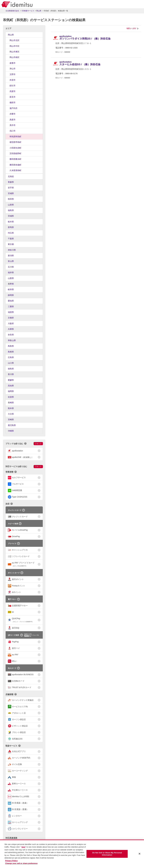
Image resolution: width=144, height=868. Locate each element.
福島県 (11, 210)
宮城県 (11, 193)
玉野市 (13, 74)
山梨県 (11, 278)
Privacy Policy (11, 862)
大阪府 (11, 323)
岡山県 (11, 35)
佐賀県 (11, 397)
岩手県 (11, 188)
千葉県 (11, 239)
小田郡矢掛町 (15, 148)
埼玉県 (11, 233)
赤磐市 (13, 114)
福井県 (11, 272)
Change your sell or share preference (21, 865)
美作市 (13, 125)
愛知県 (11, 301)
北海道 (11, 176)
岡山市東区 (14, 52)
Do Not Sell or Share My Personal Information (107, 855)
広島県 (11, 357)
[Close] (139, 855)
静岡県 (11, 295)
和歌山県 (12, 340)
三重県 (11, 307)
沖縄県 (11, 431)
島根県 (11, 352)
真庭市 (13, 120)
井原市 (13, 80)
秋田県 (11, 199)
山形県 (11, 205)
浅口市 (13, 131)
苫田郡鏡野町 (15, 153)
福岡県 (11, 391)
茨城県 (11, 216)
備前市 (13, 102)
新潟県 (11, 256)
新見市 (13, 97)
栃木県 (11, 222)
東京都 (11, 244)
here (23, 848)
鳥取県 (11, 346)
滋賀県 (11, 312)
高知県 (11, 386)
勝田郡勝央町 (15, 159)
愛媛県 (11, 380)
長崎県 (11, 403)
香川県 (11, 374)
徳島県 (11, 369)
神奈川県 (12, 250)
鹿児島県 (12, 425)
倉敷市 (13, 63)
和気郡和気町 (15, 137)
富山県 (11, 261)
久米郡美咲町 (15, 170)
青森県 (11, 182)
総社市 (13, 86)
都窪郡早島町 (15, 142)
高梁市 (13, 91)
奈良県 (11, 335)
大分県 (11, 414)
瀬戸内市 (13, 108)
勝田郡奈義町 (15, 165)
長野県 (11, 284)
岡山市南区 (14, 57)
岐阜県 (11, 289)
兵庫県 (11, 329)
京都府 (11, 318)
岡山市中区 (14, 46)
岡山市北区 (14, 40)
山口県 (11, 363)
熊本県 (11, 408)
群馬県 (11, 227)
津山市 (13, 69)
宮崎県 (11, 420)
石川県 (11, 267)
